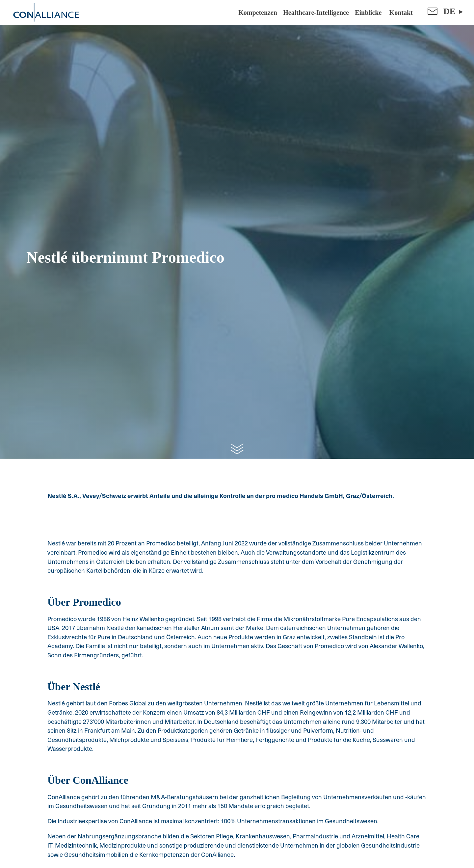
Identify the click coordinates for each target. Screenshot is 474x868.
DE (449, 11)
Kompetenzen (258, 13)
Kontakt (400, 13)
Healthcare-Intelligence (316, 13)
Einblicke (368, 13)
